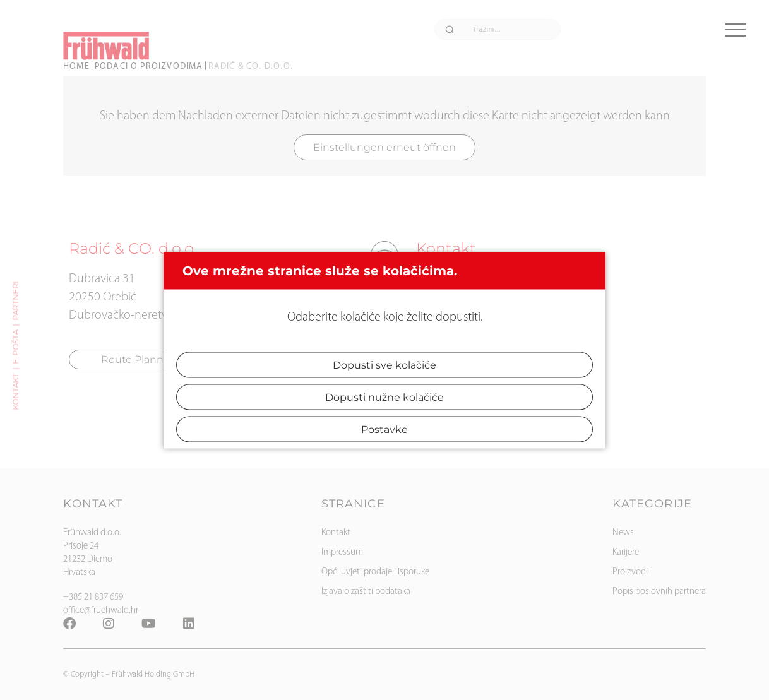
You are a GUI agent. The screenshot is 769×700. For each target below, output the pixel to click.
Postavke (384, 429)
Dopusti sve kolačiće (384, 365)
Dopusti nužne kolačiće (384, 397)
